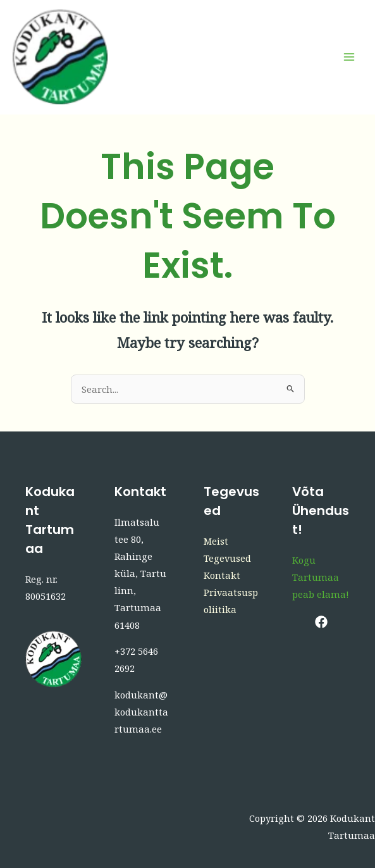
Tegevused (227, 558)
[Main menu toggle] (349, 57)
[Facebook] (321, 622)
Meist (216, 541)
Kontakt (222, 575)
